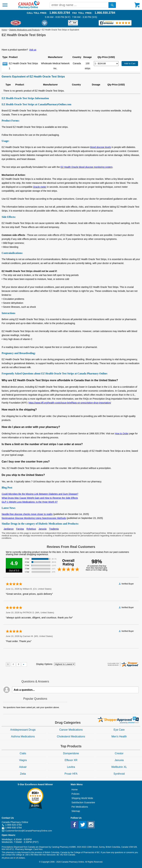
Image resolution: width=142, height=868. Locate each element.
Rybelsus (31, 529)
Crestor (119, 753)
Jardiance (9, 529)
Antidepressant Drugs (23, 730)
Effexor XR (71, 760)
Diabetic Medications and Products (25, 30)
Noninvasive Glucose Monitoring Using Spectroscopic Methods (34, 518)
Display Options (44, 664)
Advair (23, 767)
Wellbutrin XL (119, 767)
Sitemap (76, 811)
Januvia (42, 529)
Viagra (23, 760)
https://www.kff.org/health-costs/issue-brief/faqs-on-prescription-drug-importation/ (70, 403)
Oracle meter (40, 187)
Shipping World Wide (82, 798)
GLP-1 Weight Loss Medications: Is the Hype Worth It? (30, 502)
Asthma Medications (23, 736)
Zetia (23, 774)
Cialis (23, 753)
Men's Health (119, 736)
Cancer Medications (71, 730)
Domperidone (71, 753)
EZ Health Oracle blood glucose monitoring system (86, 167)
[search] (112, 5)
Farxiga (20, 529)
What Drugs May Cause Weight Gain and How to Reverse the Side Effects (40, 498)
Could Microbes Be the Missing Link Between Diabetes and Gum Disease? (40, 494)
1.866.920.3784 (60, 13)
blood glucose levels (101, 147)
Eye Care (119, 730)
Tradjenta (54, 529)
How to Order (122, 434)
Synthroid (119, 774)
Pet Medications (80, 807)
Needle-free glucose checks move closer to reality (27, 514)
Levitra (71, 767)
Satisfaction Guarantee (83, 802)
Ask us (33, 50)
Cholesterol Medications (71, 736)
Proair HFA (71, 774)
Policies (75, 794)
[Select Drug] (106, 64)
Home (4, 30)
